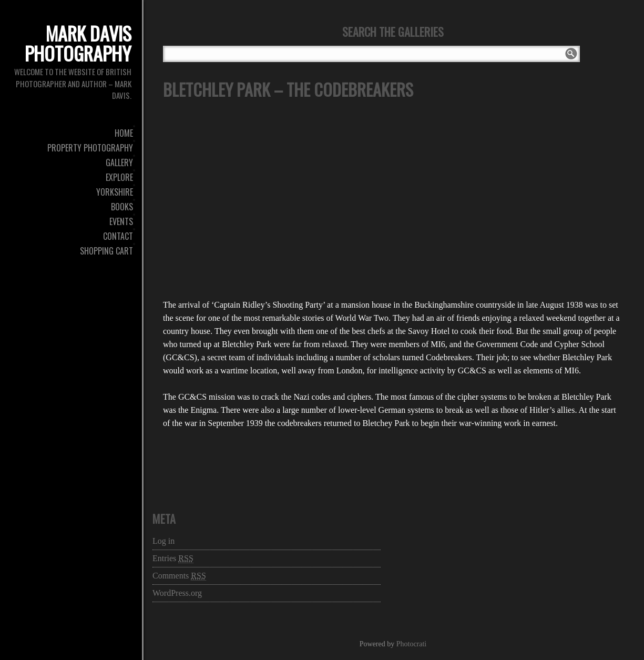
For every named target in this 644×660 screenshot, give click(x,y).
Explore (119, 177)
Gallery (119, 163)
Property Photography (90, 148)
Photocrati (412, 644)
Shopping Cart (106, 251)
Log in (163, 541)
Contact (118, 236)
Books (122, 207)
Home (124, 133)
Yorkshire (115, 192)
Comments (179, 576)
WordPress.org (177, 593)
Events (121, 221)
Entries (173, 559)
